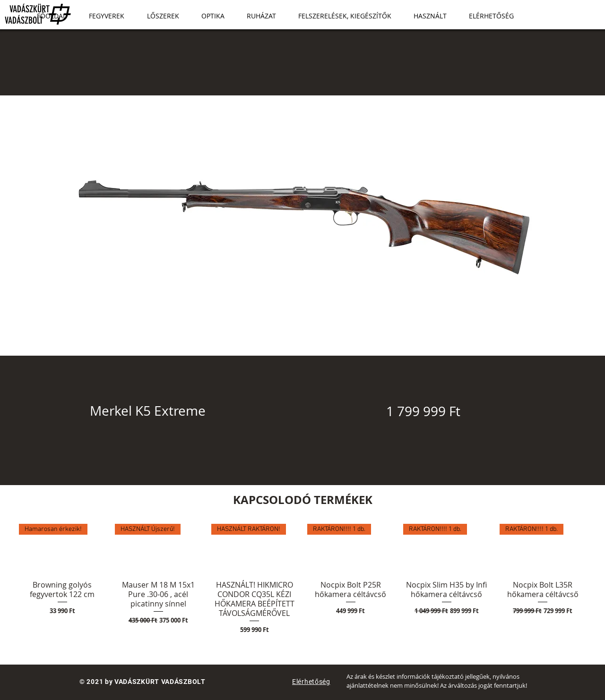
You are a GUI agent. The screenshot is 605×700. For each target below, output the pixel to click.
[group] (302, 579)
